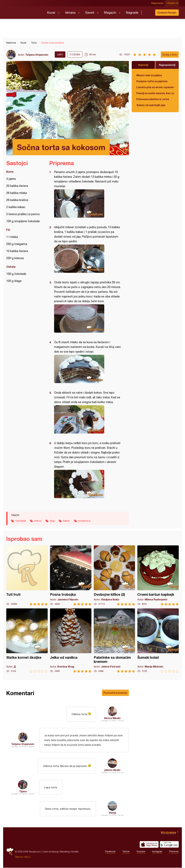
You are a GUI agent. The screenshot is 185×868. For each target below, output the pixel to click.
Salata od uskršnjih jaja (151, 105)
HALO (27, 857)
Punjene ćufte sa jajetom (152, 81)
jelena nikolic (112, 770)
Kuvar (51, 12)
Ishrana (70, 12)
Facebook (110, 852)
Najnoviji (143, 65)
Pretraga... (148, 13)
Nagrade (132, 12)
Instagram (157, 852)
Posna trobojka (71, 575)
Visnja (112, 813)
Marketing (65, 852)
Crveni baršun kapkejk (158, 575)
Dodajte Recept (167, 12)
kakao (66, 521)
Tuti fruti (27, 575)
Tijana (23, 792)
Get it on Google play (169, 845)
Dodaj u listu (170, 54)
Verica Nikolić (112, 718)
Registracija (158, 3)
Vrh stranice (168, 833)
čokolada (21, 521)
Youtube (141, 852)
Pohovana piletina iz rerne (153, 99)
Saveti (90, 12)
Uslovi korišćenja (50, 852)
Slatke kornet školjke (27, 641)
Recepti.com (24, 11)
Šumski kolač (158, 641)
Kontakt (75, 852)
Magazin (110, 12)
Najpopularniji (167, 65)
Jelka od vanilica (71, 641)
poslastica (84, 521)
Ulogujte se (173, 3)
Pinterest (174, 852)
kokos (38, 521)
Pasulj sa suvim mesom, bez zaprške (155, 93)
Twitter (126, 852)
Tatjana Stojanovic (37, 55)
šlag (52, 521)
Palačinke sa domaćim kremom (114, 641)
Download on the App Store (149, 845)
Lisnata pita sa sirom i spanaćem (155, 87)
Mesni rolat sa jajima (149, 75)
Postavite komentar (115, 693)
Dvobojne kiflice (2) (114, 575)
